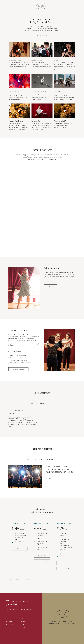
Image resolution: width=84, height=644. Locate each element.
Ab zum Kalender (42, 36)
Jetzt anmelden (50, 286)
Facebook (24, 624)
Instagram (24, 621)
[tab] (34, 403)
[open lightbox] (19, 50)
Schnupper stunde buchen (18, 369)
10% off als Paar (42, 561)
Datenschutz (10, 624)
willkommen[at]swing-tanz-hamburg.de (20, 609)
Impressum (9, 621)
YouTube (23, 627)
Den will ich (20, 549)
